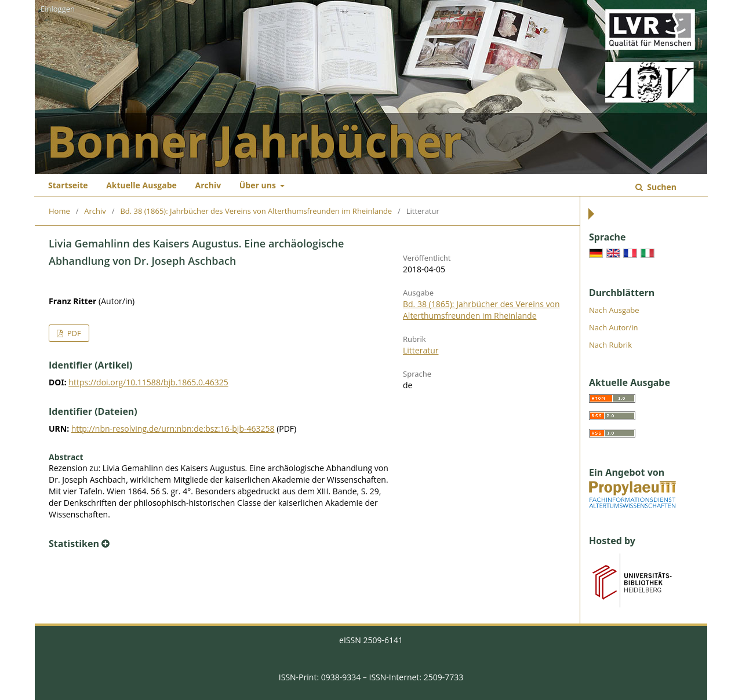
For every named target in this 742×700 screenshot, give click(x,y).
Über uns (259, 185)
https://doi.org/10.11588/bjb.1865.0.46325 (148, 382)
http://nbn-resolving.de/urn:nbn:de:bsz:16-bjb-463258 (173, 429)
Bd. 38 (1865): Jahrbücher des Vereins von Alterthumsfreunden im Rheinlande (256, 211)
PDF (73, 333)
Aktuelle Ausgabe (141, 185)
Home (59, 211)
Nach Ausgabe (614, 310)
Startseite (68, 185)
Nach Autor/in (614, 327)
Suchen (661, 187)
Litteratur (421, 350)
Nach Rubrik (610, 345)
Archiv (208, 185)
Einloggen (58, 9)
